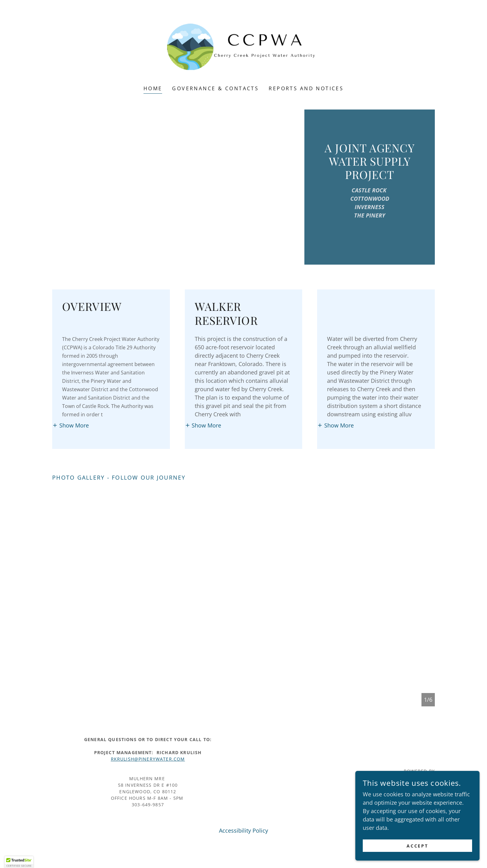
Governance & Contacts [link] (215, 88)
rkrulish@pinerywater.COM (148, 759)
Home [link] (153, 88)
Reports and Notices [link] (306, 88)
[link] (244, 47)
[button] (71, 425)
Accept (418, 846)
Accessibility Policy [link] (243, 830)
